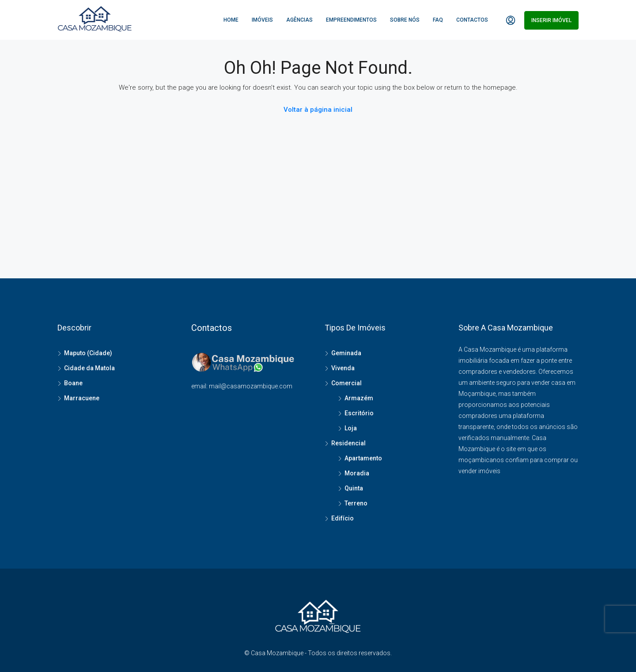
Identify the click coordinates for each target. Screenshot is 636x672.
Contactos (472, 20)
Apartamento (363, 458)
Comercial (346, 383)
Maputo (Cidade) (88, 353)
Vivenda (343, 368)
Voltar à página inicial (318, 110)
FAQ (438, 20)
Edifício (343, 518)
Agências (299, 20)
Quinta (354, 488)
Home (231, 20)
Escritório (359, 413)
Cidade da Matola (89, 368)
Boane (73, 383)
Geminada (346, 353)
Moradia (357, 473)
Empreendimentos (351, 20)
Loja (351, 428)
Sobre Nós (405, 20)
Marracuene (82, 398)
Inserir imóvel (551, 20)
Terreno (356, 503)
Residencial (348, 443)
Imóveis (262, 20)
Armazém (359, 398)
